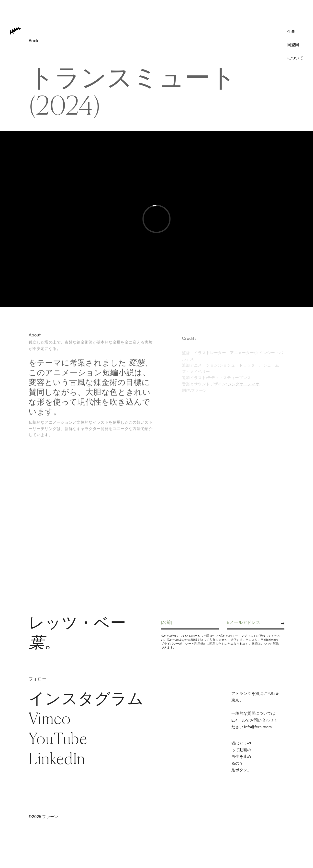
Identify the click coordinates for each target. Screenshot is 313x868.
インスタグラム (86, 698)
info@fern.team (258, 727)
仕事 (291, 31)
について (295, 58)
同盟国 (293, 44)
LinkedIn (57, 758)
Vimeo (50, 718)
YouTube (58, 738)
